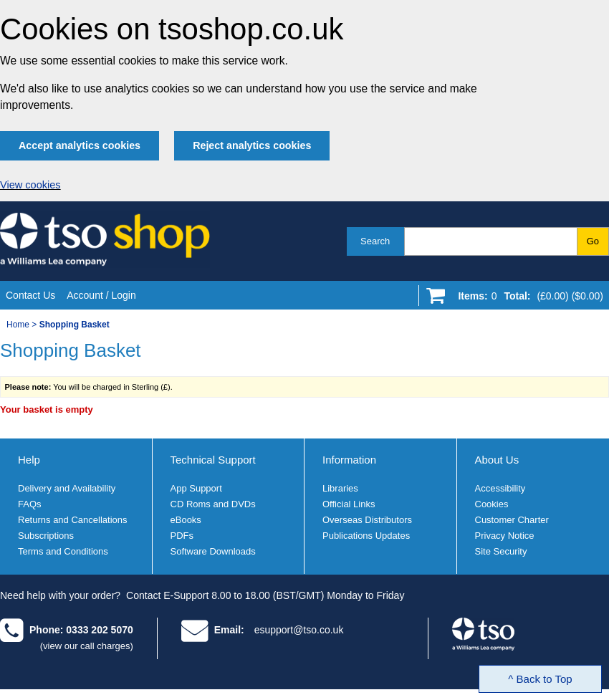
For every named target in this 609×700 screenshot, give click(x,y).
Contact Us (30, 295)
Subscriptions (46, 536)
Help (29, 460)
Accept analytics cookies (80, 145)
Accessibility (500, 488)
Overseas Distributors (367, 520)
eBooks (186, 520)
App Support (196, 488)
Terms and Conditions (63, 551)
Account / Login (101, 295)
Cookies (492, 504)
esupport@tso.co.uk (299, 630)
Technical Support (213, 460)
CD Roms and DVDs (213, 504)
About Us (497, 460)
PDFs (182, 536)
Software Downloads (213, 551)
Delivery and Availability (67, 488)
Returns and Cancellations (72, 520)
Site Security (501, 551)
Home (18, 325)
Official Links (349, 504)
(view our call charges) (87, 646)
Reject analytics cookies (252, 145)
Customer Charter (512, 520)
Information (349, 460)
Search (375, 241)
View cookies (30, 185)
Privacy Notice (505, 536)
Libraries (340, 488)
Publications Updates (366, 536)
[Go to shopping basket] (527, 299)
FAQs (30, 504)
